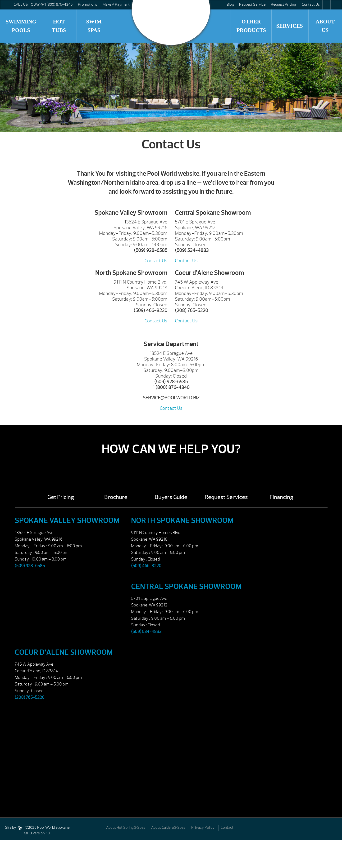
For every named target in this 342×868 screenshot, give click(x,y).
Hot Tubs (59, 26)
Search (326, 5)
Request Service (252, 4)
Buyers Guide (171, 497)
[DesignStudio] (20, 828)
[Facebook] (333, 827)
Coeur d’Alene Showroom (64, 652)
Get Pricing (61, 497)
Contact (227, 828)
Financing (281, 497)
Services (289, 26)
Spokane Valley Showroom (67, 520)
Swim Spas (94, 26)
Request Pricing (283, 4)
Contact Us (311, 4)
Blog (230, 4)
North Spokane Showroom (182, 520)
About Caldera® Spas (168, 828)
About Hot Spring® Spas (126, 828)
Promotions (88, 4)
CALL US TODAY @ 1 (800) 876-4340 (43, 4)
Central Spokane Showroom (186, 586)
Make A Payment (116, 4)
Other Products (251, 26)
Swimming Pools (21, 26)
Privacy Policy (203, 828)
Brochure (116, 497)
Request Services (226, 497)
